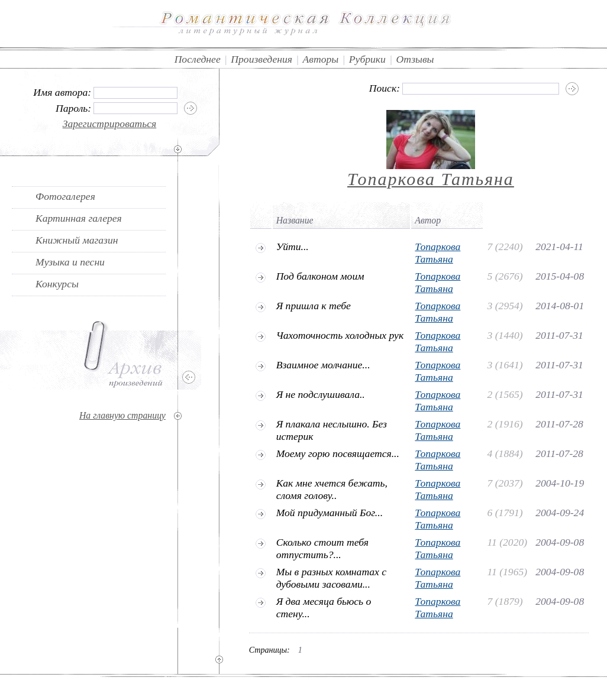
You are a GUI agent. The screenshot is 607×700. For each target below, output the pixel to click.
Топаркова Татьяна (431, 179)
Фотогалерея (65, 196)
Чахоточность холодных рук (340, 335)
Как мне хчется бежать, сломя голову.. (332, 489)
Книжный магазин (77, 240)
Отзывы (415, 59)
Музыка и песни (70, 262)
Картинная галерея (79, 218)
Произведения (261, 59)
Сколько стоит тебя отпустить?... (322, 548)
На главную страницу (122, 415)
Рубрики (367, 59)
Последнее (198, 59)
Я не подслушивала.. (321, 394)
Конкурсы (57, 284)
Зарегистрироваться (110, 124)
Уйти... (293, 247)
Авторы (321, 59)
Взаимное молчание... (323, 365)
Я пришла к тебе (314, 306)
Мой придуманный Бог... (330, 513)
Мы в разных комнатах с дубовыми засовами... (332, 578)
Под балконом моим (320, 276)
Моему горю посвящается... (338, 453)
